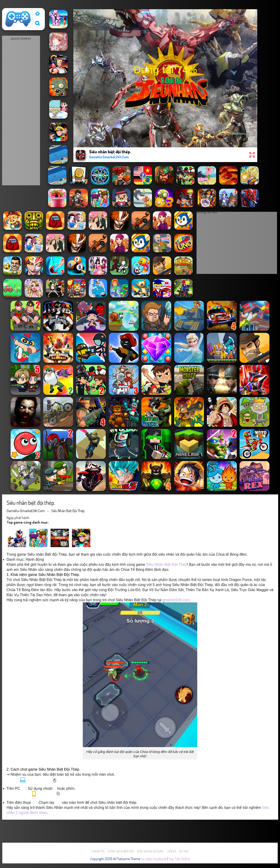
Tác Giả (184, 851)
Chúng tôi (98, 851)
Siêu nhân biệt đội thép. (68, 511)
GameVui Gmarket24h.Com (26, 511)
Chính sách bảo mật (121, 851)
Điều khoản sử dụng (150, 851)
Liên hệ (171, 851)
